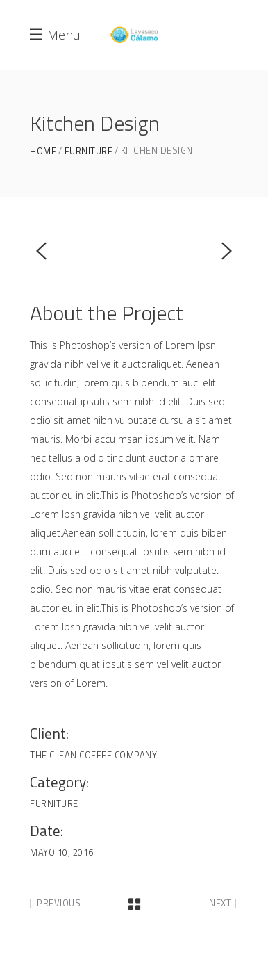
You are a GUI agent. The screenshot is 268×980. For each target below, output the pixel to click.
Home (43, 151)
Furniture (89, 151)
